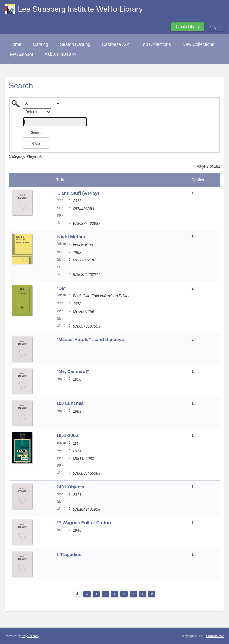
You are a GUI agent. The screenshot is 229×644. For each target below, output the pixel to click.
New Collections (198, 44)
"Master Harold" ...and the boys (90, 340)
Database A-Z (116, 44)
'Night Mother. (71, 237)
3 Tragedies (69, 555)
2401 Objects (70, 487)
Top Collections (156, 44)
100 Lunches (70, 403)
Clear (36, 144)
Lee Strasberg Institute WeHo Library (80, 9)
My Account (21, 54)
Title (60, 180)
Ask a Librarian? (60, 54)
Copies (198, 180)
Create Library (188, 27)
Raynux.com (30, 636)
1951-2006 (67, 435)
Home (15, 44)
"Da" (61, 288)
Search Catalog (75, 44)
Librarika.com (215, 636)
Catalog (40, 44)
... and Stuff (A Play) (78, 193)
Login (215, 27)
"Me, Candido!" (73, 371)
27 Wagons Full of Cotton (84, 523)
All (41, 156)
